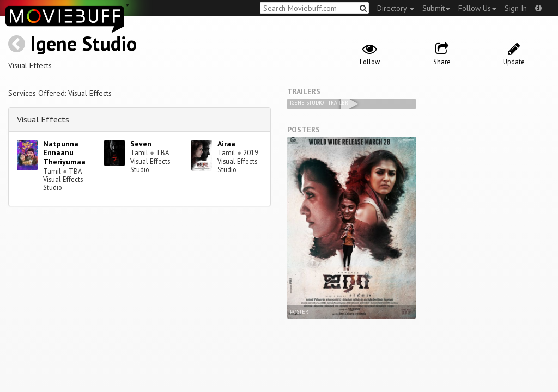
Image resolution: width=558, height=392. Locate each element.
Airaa (226, 144)
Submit (436, 8)
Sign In (516, 8)
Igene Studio (83, 43)
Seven (141, 144)
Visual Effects (43, 119)
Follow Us (477, 8)
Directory (396, 8)
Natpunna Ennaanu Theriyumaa (64, 153)
